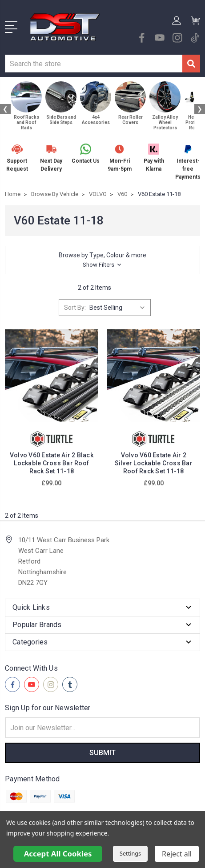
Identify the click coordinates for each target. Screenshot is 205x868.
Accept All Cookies (58, 854)
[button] (102, 260)
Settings (130, 854)
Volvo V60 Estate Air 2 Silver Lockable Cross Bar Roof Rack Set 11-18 (154, 463)
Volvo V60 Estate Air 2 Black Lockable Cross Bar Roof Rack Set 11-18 (52, 463)
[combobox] (94, 64)
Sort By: (75, 308)
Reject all (177, 854)
